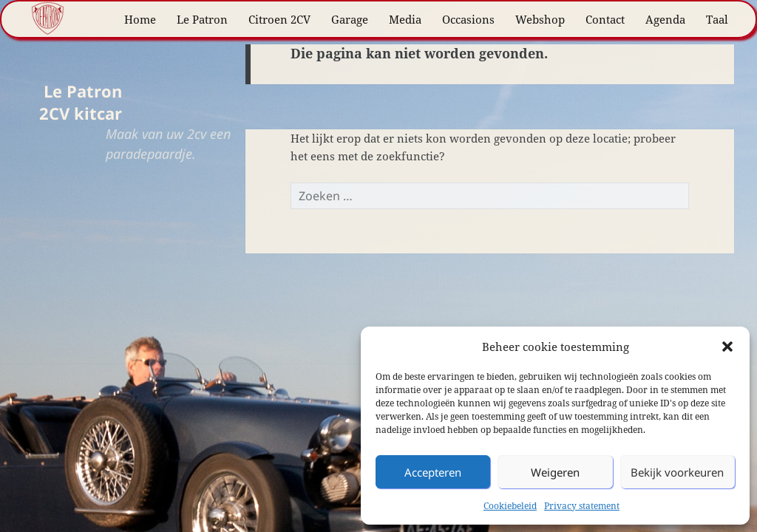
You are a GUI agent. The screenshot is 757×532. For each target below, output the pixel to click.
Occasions (468, 19)
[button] (727, 347)
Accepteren (433, 472)
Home (140, 19)
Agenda (665, 19)
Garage (350, 19)
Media (405, 19)
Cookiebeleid (510, 506)
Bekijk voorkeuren (677, 472)
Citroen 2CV (279, 19)
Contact (605, 19)
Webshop (540, 19)
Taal (717, 19)
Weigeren (555, 472)
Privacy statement (582, 506)
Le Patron (202, 19)
